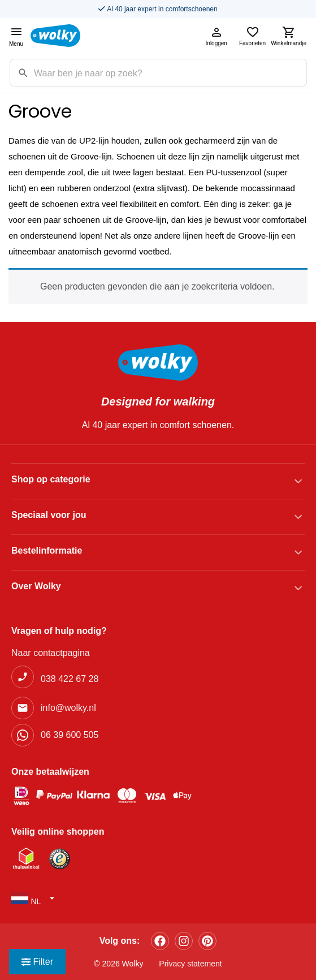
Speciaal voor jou (49, 515)
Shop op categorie (51, 479)
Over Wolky (36, 586)
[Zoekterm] (170, 73)
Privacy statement (190, 964)
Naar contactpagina (51, 653)
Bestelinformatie (47, 551)
